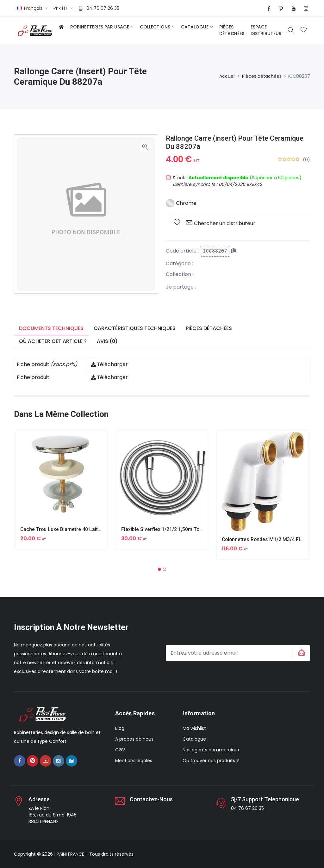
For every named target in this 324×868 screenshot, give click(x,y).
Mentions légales (134, 761)
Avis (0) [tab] (107, 341)
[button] (159, 569)
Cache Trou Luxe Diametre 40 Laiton (62, 529)
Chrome (181, 203)
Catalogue (195, 27)
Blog (120, 728)
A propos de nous (134, 739)
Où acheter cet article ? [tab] (53, 341)
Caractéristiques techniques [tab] (135, 328)
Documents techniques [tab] (51, 328)
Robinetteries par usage (100, 27)
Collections (155, 27)
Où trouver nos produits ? (211, 761)
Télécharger (109, 364)
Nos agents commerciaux (211, 750)
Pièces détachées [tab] (209, 328)
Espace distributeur (266, 30)
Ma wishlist (194, 728)
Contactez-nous (151, 799)
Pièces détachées (232, 30)
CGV (120, 750)
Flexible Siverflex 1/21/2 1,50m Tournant (168, 529)
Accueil (227, 76)
